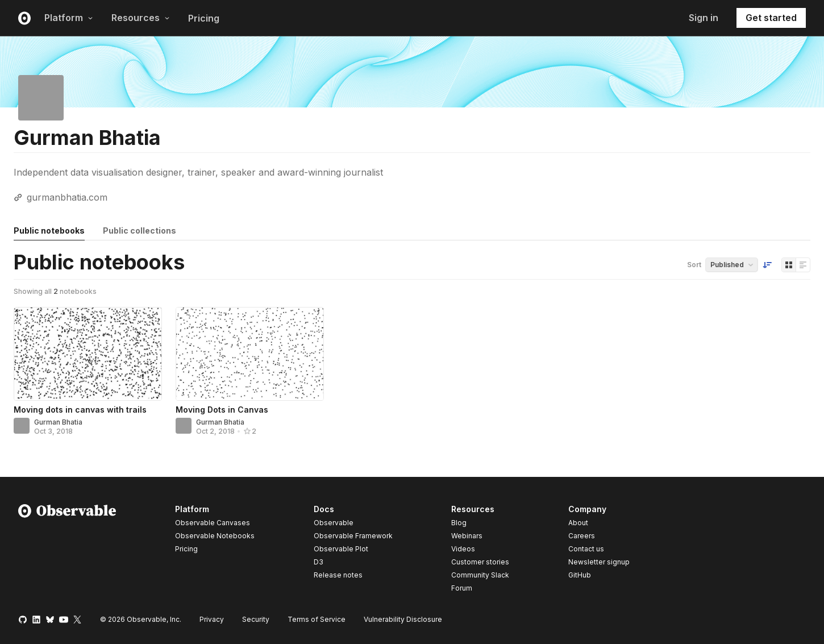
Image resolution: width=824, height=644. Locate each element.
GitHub (580, 575)
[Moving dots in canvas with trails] (88, 354)
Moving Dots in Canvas (222, 410)
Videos (463, 549)
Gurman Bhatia (58, 422)
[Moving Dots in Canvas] (250, 354)
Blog (459, 523)
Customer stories (480, 562)
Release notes (338, 575)
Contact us (586, 549)
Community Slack (480, 575)
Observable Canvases (213, 523)
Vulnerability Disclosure (403, 619)
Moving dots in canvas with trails (80, 410)
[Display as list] (803, 265)
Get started (771, 18)
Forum (462, 588)
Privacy (212, 619)
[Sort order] (767, 265)
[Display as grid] (789, 265)
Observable (334, 523)
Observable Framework (353, 536)
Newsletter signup (599, 562)
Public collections (140, 230)
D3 (319, 562)
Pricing (204, 18)
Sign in (704, 18)
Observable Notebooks (215, 536)
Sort (694, 265)
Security (256, 619)
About (578, 523)
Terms (317, 619)
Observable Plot (341, 549)
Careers (582, 536)
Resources (141, 18)
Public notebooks (49, 230)
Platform (69, 18)
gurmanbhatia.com (67, 197)
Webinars (467, 536)
